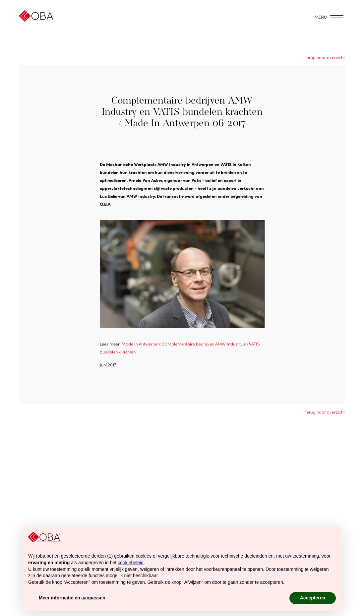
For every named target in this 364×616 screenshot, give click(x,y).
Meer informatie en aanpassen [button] (72, 598)
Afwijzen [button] (267, 598)
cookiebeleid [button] (131, 563)
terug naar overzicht (325, 57)
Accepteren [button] (313, 598)
